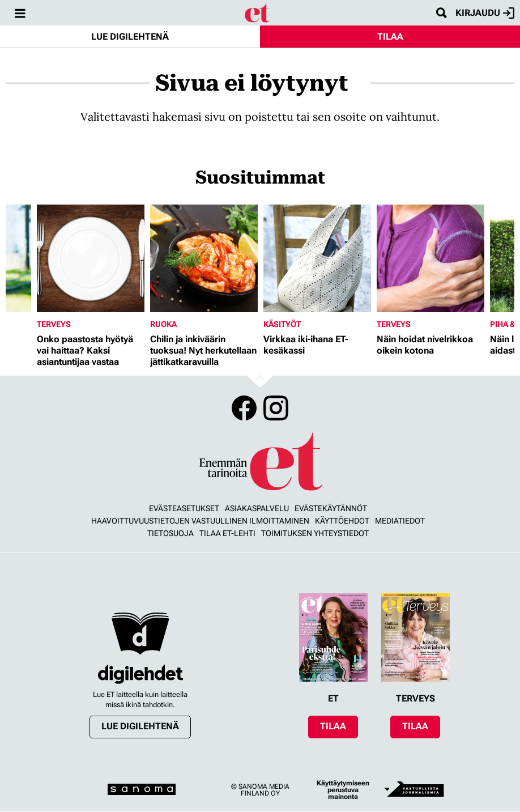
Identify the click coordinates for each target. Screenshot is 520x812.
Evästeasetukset (184, 508)
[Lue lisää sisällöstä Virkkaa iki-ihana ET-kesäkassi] (317, 258)
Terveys (54, 324)
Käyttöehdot (342, 521)
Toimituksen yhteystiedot (315, 533)
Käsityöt (282, 324)
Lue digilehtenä (130, 37)
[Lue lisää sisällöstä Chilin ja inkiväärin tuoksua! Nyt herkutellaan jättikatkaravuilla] (204, 258)
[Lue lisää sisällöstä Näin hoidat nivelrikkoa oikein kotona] (431, 258)
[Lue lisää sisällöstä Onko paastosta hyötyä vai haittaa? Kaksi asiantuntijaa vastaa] (91, 258)
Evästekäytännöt (331, 508)
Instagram (276, 408)
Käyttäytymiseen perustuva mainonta (343, 790)
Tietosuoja (171, 533)
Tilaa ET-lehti (227, 533)
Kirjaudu (485, 13)
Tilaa (390, 37)
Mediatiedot (400, 521)
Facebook (244, 408)
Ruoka (163, 324)
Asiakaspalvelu (257, 508)
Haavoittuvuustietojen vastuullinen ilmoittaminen (200, 521)
